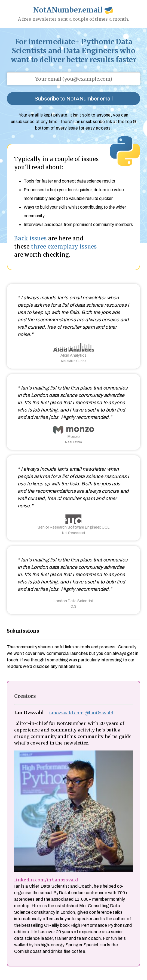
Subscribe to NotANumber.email (74, 99)
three (39, 246)
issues (88, 246)
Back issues (30, 238)
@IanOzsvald (99, 713)
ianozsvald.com (66, 713)
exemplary (63, 246)
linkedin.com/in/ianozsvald (46, 880)
